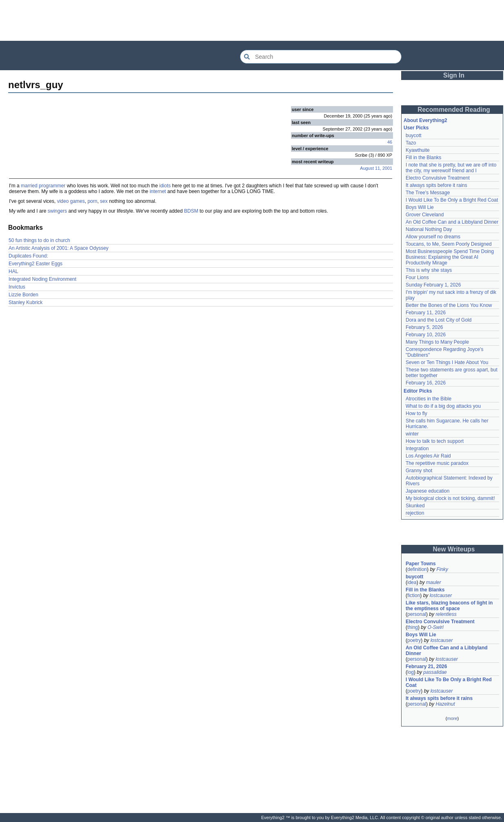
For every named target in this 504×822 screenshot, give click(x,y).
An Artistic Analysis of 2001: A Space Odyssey (59, 248)
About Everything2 (425, 120)
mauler (434, 582)
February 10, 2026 (426, 335)
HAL (13, 271)
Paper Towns (421, 564)
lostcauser (441, 595)
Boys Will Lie (420, 207)
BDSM (191, 211)
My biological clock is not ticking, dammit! (450, 498)
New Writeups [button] (454, 549)
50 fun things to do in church (39, 240)
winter (412, 434)
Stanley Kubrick (26, 302)
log (411, 672)
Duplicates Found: (28, 256)
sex (104, 201)
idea (412, 582)
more (452, 718)
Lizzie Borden (23, 295)
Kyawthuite (418, 150)
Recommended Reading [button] (454, 110)
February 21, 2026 (426, 666)
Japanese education (427, 491)
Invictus (17, 287)
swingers (57, 211)
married (29, 186)
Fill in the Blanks (423, 158)
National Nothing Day (429, 229)
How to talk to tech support (435, 441)
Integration (417, 449)
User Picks (416, 128)
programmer (52, 186)
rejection (415, 513)
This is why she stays (429, 270)
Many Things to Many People (437, 342)
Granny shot (419, 471)
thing (413, 627)
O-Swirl (435, 627)
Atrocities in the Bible (429, 399)
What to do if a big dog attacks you (443, 406)
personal (417, 614)
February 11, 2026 (426, 313)
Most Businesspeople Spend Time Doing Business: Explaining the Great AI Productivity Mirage (450, 257)
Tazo (411, 143)
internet (158, 191)
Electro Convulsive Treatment (438, 178)
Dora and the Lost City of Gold (439, 320)
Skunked (415, 506)
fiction (414, 595)
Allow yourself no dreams (433, 237)
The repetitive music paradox (437, 463)
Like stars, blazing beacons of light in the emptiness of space (449, 606)
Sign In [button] (454, 75)
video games (71, 201)
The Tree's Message (428, 193)
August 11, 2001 (376, 168)
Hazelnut (445, 704)
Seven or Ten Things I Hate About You (447, 362)
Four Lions (417, 278)
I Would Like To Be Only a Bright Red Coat (452, 200)
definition (417, 569)
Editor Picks (418, 391)
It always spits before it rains (436, 185)
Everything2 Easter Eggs (36, 264)
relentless (446, 614)
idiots (165, 186)
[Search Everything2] (321, 57)
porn (92, 201)
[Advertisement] (252, 20)
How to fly (416, 413)
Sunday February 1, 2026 (433, 285)
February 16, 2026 (426, 383)
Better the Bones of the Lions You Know (449, 305)
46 (390, 142)
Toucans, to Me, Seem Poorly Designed (449, 244)
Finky (442, 569)
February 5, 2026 (424, 327)
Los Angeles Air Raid (428, 456)
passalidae (435, 672)
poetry (414, 640)
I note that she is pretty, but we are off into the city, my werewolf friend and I (451, 168)
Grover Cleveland (425, 215)
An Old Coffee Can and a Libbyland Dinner (452, 222)
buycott (414, 136)
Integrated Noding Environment (42, 279)
